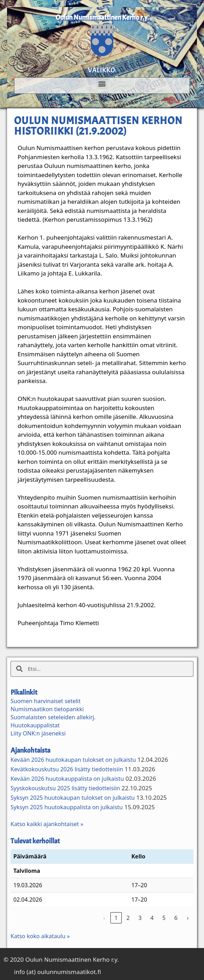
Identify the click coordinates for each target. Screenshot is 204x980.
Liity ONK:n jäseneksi (38, 733)
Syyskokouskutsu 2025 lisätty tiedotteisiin (65, 788)
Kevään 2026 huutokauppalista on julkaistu (67, 779)
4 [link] (152, 918)
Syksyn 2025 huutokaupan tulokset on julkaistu (73, 798)
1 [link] (116, 918)
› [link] (188, 918)
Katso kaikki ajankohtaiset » (47, 824)
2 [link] (128, 918)
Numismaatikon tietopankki (47, 709)
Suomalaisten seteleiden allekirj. (53, 717)
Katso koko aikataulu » (40, 936)
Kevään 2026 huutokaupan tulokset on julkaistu (73, 760)
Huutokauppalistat (35, 725)
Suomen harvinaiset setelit (46, 701)
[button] (102, 83)
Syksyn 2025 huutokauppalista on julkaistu (67, 807)
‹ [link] (104, 918)
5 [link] (164, 918)
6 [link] (176, 918)
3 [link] (140, 918)
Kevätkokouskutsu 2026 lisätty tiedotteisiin (67, 769)
